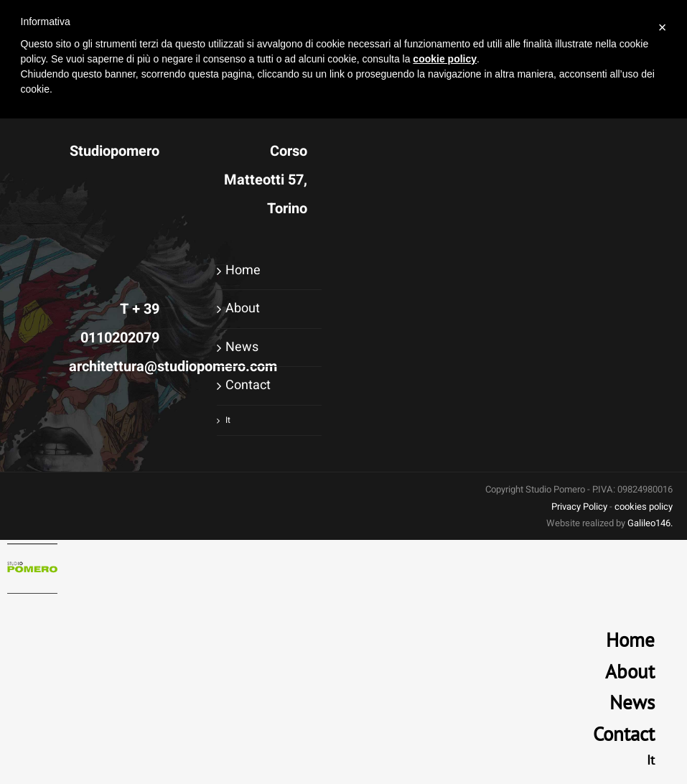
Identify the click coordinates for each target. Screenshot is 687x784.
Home (243, 270)
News (242, 347)
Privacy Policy (579, 507)
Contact (248, 385)
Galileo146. (650, 523)
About (243, 308)
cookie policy (445, 59)
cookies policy (644, 507)
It (228, 420)
